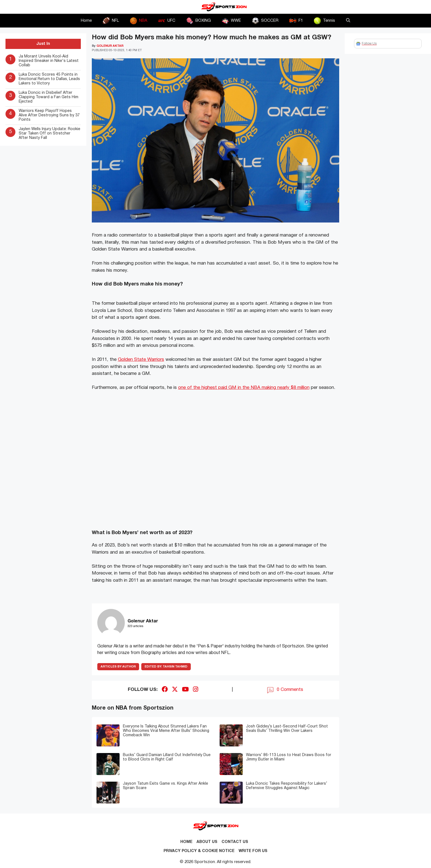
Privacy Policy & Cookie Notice (199, 851)
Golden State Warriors (141, 360)
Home (86, 21)
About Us (207, 842)
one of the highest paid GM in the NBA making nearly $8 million (244, 388)
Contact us (235, 842)
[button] (348, 21)
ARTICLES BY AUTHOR (118, 667)
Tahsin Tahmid (166, 667)
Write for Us (253, 851)
